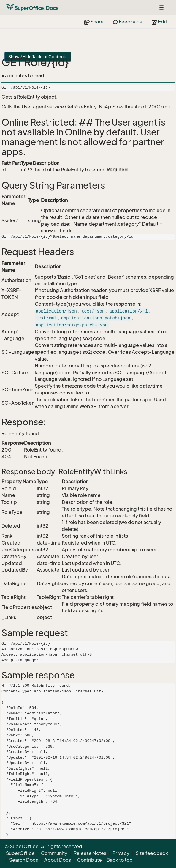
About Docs (58, 860)
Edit (159, 22)
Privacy (121, 853)
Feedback (128, 22)
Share (94, 22)
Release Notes (90, 853)
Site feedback (152, 853)
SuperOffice (20, 853)
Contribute (89, 860)
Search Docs (24, 860)
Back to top (120, 860)
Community (54, 853)
